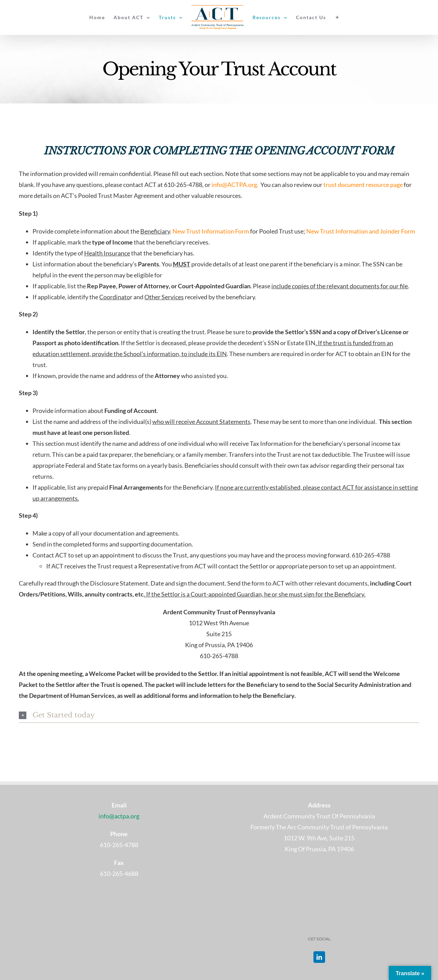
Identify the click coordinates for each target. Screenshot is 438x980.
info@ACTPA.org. (235, 185)
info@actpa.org (119, 816)
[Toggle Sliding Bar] (337, 17)
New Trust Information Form (211, 231)
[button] (219, 715)
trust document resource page (363, 185)
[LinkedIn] (319, 957)
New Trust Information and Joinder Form (361, 231)
